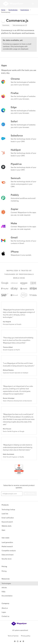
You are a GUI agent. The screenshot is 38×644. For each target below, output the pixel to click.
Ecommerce (25, 10)
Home (3, 10)
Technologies (13, 10)
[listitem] (19, 510)
